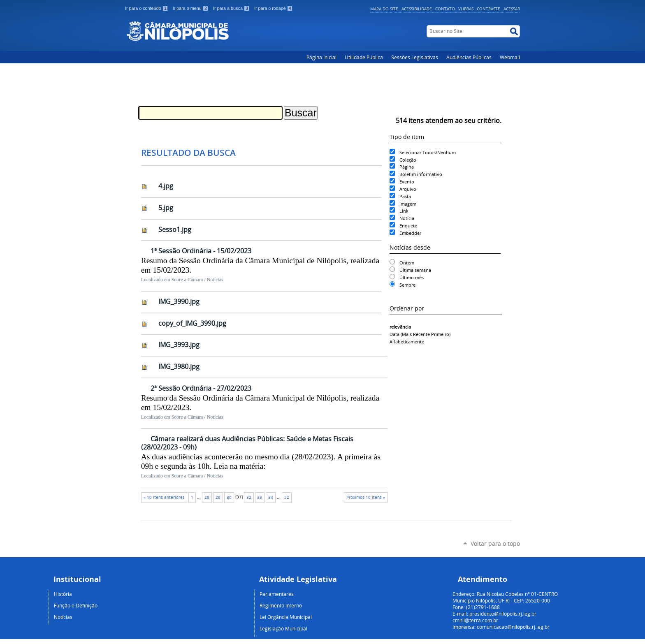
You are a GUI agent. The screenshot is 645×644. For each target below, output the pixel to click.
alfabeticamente (407, 342)
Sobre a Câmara (187, 280)
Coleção (408, 160)
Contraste (488, 9)
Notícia (407, 218)
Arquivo (408, 189)
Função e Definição (76, 605)
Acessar (512, 9)
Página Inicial (321, 57)
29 (218, 497)
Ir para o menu (191, 8)
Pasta (405, 196)
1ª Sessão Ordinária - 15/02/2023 (201, 251)
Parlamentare (275, 594)
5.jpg (166, 208)
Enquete (408, 226)
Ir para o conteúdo (147, 8)
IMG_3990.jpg (179, 301)
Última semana (415, 270)
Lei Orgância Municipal (286, 617)
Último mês (412, 277)
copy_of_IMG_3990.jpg (192, 323)
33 (260, 497)
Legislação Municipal (283, 628)
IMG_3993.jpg (179, 345)
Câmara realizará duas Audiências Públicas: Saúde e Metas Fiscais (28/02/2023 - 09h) (247, 443)
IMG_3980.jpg (179, 366)
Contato (445, 9)
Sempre (407, 285)
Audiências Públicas (469, 57)
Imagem (408, 204)
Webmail (510, 57)
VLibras (466, 9)
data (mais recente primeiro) (420, 334)
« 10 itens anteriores (164, 497)
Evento (407, 182)
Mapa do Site (384, 9)
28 (207, 497)
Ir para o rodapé (274, 8)
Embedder (410, 233)
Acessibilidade (417, 9)
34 (271, 497)
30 (229, 497)
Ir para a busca (232, 8)
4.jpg (166, 186)
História (63, 594)
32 (249, 497)
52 (287, 497)
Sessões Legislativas (415, 57)
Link (404, 211)
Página (407, 167)
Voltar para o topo (495, 543)
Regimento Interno (281, 605)
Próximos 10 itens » (366, 497)
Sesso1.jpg (175, 229)
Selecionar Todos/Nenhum (428, 152)
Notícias (215, 280)
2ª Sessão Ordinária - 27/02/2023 (201, 388)
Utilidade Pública (364, 57)
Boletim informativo (421, 174)
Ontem (407, 263)
